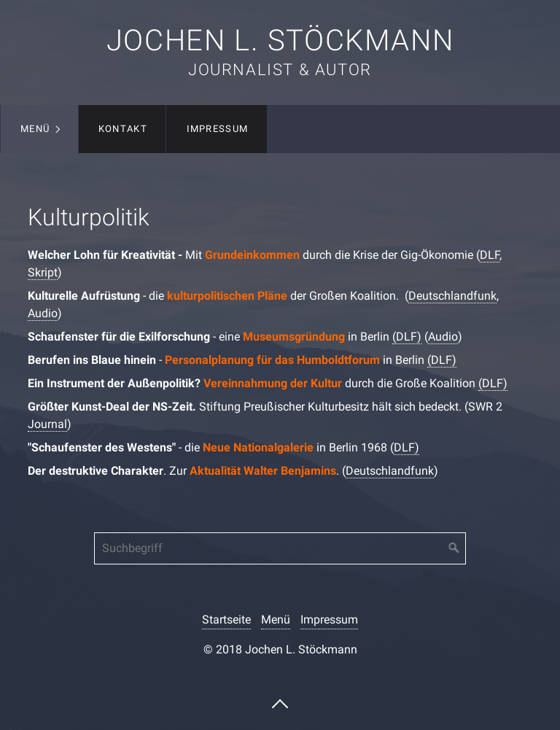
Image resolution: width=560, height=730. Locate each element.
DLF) (407, 447)
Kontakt (123, 129)
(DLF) (407, 337)
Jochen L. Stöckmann (280, 40)
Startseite (226, 620)
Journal (47, 424)
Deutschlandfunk (452, 296)
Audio (43, 313)
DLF (490, 255)
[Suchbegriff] (280, 548)
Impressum (218, 129)
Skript (43, 272)
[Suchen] (454, 548)
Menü (35, 129)
